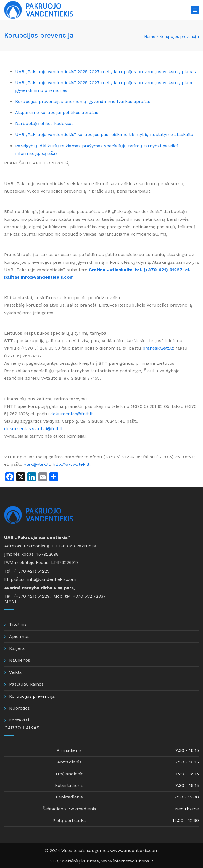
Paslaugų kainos (26, 684)
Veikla (15, 672)
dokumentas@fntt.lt (72, 414)
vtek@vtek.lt (37, 464)
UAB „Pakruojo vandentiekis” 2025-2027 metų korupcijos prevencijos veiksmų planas (106, 72)
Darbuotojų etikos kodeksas (44, 123)
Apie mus (19, 636)
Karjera (17, 648)
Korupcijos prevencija (32, 696)
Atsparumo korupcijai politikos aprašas (57, 112)
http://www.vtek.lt (71, 464)
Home (150, 36)
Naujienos (20, 660)
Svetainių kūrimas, (81, 861)
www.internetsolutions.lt (127, 861)
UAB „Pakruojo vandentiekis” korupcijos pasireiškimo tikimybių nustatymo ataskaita (104, 135)
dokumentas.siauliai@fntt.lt (33, 429)
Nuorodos (19, 708)
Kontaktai (19, 720)
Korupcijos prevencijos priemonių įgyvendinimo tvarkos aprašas (83, 101)
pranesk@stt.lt (158, 348)
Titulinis (18, 624)
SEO (54, 861)
